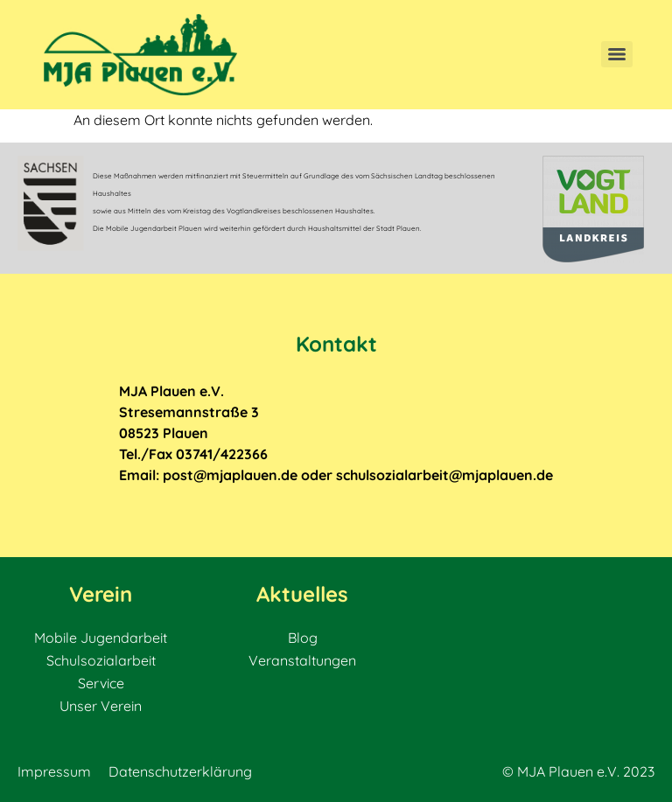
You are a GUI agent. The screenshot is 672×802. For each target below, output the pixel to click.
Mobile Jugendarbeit (101, 638)
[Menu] (617, 54)
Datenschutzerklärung (180, 771)
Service (101, 683)
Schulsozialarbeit (101, 660)
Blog (303, 638)
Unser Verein (101, 706)
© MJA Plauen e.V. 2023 (578, 771)
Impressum (54, 771)
